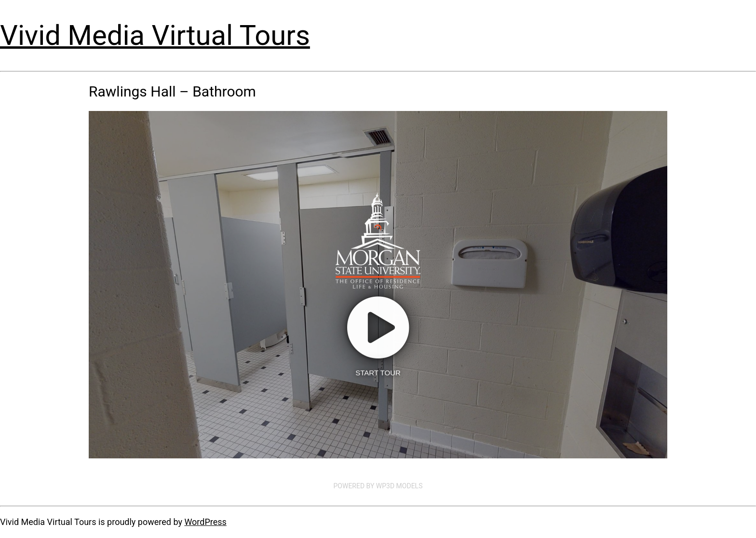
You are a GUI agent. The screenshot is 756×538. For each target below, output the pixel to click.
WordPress (205, 522)
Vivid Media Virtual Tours (155, 35)
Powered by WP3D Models (378, 486)
